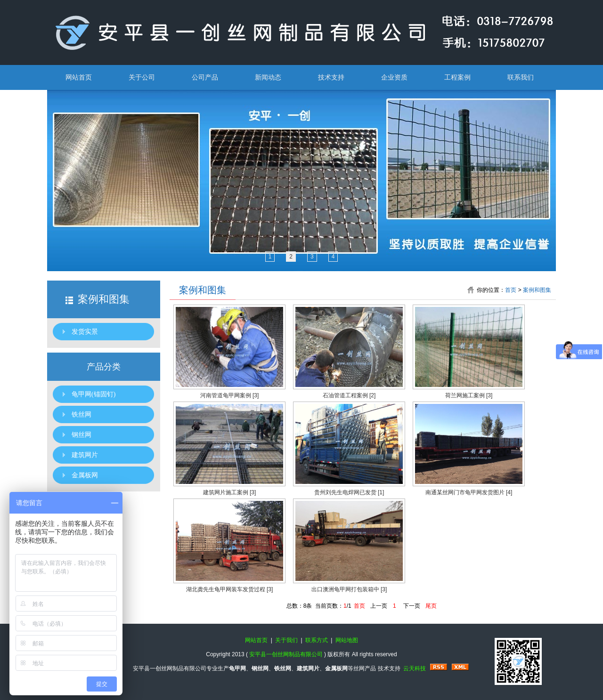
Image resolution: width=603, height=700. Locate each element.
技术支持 (331, 77)
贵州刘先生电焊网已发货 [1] (349, 492)
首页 (511, 290)
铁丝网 (81, 414)
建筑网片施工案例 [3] (230, 492)
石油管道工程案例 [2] (349, 395)
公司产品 (205, 77)
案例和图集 (537, 290)
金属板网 (85, 475)
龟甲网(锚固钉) (94, 394)
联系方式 (317, 640)
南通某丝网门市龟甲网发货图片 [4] (469, 492)
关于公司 (142, 77)
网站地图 (347, 640)
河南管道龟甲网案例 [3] (230, 395)
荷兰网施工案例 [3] (469, 395)
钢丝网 (81, 435)
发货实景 (85, 332)
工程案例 (457, 77)
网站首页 (79, 77)
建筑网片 (85, 455)
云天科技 (415, 668)
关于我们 (286, 640)
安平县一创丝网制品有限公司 (286, 654)
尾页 (431, 606)
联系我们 (521, 77)
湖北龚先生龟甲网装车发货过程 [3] (230, 589)
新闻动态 (268, 77)
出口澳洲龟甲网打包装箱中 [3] (349, 589)
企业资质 (394, 77)
